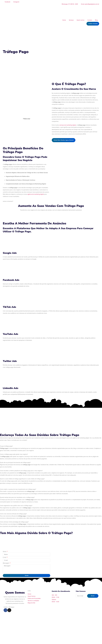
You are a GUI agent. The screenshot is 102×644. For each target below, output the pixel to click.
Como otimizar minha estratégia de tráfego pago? (14, 522)
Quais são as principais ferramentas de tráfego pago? (15, 462)
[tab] (51, 446)
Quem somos (81, 20)
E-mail (5, 557)
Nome (5, 551)
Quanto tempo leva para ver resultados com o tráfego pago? (17, 497)
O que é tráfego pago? (6, 446)
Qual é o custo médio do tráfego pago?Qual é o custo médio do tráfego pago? (22, 479)
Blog (96, 20)
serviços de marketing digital (68, 125)
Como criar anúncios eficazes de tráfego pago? (13, 514)
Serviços (71, 20)
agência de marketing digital (36, 194)
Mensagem (6, 563)
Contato (90, 20)
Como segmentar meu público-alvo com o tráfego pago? (16, 506)
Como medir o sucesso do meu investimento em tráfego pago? (18, 489)
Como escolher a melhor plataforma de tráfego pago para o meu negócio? (21, 471)
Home (64, 20)
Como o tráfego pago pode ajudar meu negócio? (14, 454)
